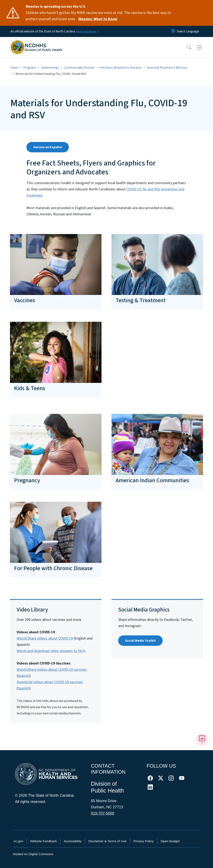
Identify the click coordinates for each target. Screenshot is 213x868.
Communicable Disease (79, 68)
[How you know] (88, 31)
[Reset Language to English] (173, 31)
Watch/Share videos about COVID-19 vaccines (52, 670)
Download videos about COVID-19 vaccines (50, 682)
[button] (186, 47)
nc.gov (19, 841)
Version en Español (48, 147)
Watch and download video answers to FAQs (51, 651)
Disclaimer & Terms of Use (108, 841)
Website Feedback (44, 841)
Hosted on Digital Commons (33, 854)
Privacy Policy (144, 841)
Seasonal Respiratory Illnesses (167, 68)
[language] (188, 31)
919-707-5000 (103, 813)
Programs (30, 68)
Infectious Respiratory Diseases (121, 68)
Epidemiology (50, 68)
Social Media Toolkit (140, 641)
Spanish (24, 676)
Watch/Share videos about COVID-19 (45, 638)
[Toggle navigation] (203, 47)
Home (14, 68)
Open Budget (170, 841)
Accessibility (73, 841)
